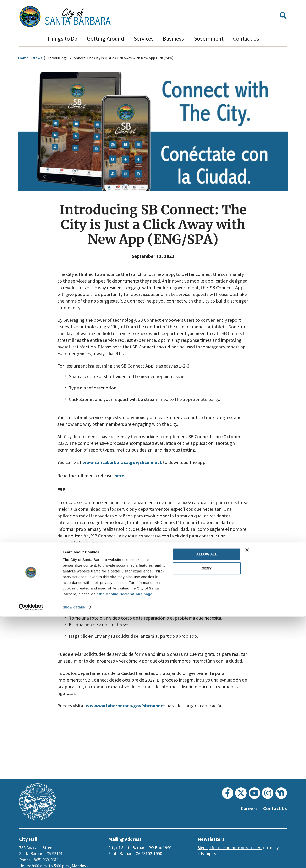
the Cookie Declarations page (126, 845)
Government (208, 39)
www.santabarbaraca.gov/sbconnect (124, 462)
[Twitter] (241, 793)
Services (144, 39)
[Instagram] (268, 793)
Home (23, 58)
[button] (283, 17)
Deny (207, 820)
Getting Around (106, 39)
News (38, 58)
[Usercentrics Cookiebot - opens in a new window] (31, 859)
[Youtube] (254, 793)
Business (173, 39)
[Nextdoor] (281, 793)
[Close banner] (273, 801)
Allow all (207, 806)
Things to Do (62, 39)
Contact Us (246, 39)
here (120, 476)
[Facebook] (228, 793)
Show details (74, 859)
